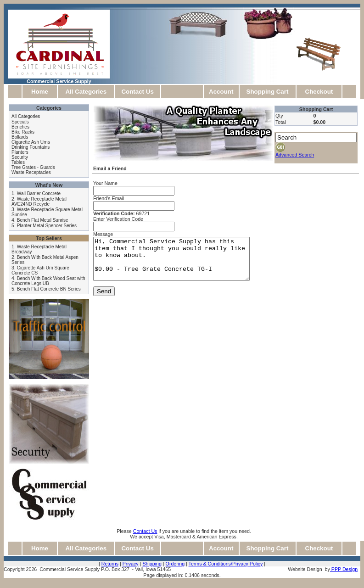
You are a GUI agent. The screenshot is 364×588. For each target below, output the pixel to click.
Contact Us (137, 92)
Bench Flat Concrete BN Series (49, 289)
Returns (110, 564)
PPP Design (344, 569)
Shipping (152, 564)
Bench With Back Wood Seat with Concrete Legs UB (48, 281)
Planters (20, 152)
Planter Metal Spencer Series (47, 226)
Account (221, 92)
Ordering (175, 564)
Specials (20, 122)
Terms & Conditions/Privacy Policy (226, 564)
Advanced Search (295, 155)
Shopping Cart (268, 92)
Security (20, 157)
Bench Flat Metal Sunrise (43, 220)
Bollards (20, 137)
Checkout (319, 92)
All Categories (86, 92)
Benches (20, 127)
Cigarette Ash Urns (31, 142)
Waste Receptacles (31, 172)
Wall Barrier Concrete (39, 193)
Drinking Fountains (31, 147)
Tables (18, 162)
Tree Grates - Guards (33, 167)
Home (40, 92)
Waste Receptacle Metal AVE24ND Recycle (39, 202)
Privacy (131, 564)
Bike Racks (23, 132)
